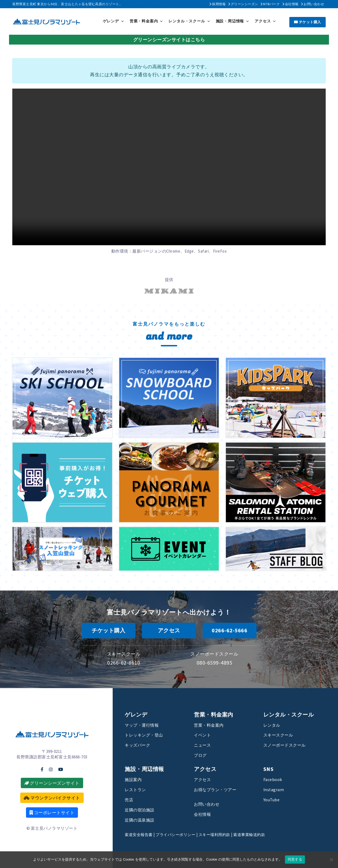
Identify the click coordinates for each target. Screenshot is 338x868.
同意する (295, 859)
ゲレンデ (111, 21)
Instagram (274, 789)
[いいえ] (331, 860)
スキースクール (280, 735)
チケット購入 (308, 22)
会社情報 (290, 4)
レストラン (137, 789)
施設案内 (134, 779)
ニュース (203, 745)
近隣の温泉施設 (142, 820)
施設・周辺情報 (230, 21)
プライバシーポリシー (179, 834)
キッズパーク (139, 745)
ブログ (201, 755)
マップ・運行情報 (144, 725)
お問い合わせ (312, 4)
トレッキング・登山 (146, 735)
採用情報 (217, 4)
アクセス (263, 21)
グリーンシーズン (243, 4)
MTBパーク (270, 4)
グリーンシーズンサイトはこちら (169, 39)
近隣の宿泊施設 (142, 809)
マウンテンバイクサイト (52, 797)
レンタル (273, 725)
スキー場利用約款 (220, 834)
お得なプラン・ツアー (218, 789)
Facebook (273, 779)
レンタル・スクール (187, 21)
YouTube (273, 799)
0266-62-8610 (124, 662)
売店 (129, 799)
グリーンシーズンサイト (52, 783)
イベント (203, 735)
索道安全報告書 (140, 834)
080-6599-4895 (215, 662)
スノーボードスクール (287, 745)
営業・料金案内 (144, 21)
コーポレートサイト (52, 812)
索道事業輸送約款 (257, 834)
